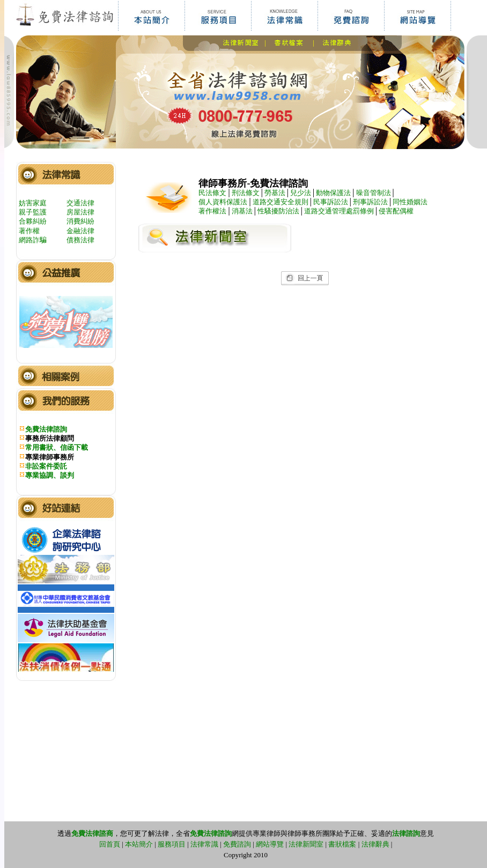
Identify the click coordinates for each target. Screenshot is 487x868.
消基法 (242, 211)
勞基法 (275, 193)
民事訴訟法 (331, 202)
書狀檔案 (342, 844)
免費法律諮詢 (46, 429)
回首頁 (110, 844)
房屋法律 (80, 212)
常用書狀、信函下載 (57, 447)
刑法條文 (246, 193)
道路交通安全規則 (281, 202)
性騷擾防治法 (278, 211)
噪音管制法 (374, 193)
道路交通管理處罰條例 (339, 211)
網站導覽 (270, 844)
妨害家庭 (33, 203)
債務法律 (80, 240)
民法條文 (212, 193)
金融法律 (80, 231)
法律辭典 (375, 844)
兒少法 (301, 193)
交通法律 (80, 203)
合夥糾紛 (33, 221)
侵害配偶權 (396, 211)
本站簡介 (139, 844)
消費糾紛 (80, 221)
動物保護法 (333, 193)
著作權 (29, 231)
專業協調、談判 (50, 475)
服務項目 (172, 844)
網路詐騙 (33, 240)
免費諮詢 (237, 844)
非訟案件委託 (46, 466)
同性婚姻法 (410, 202)
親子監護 (33, 212)
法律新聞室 (306, 844)
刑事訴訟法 (370, 202)
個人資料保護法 (223, 202)
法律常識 (204, 844)
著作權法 (212, 211)
